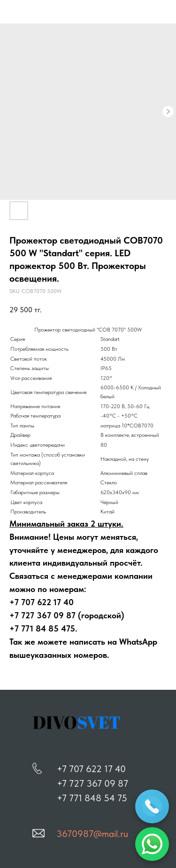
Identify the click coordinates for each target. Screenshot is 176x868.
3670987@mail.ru (92, 834)
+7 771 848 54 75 (92, 798)
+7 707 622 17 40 (91, 769)
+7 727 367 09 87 (92, 783)
